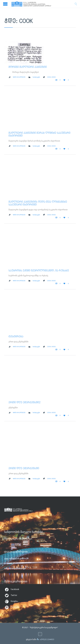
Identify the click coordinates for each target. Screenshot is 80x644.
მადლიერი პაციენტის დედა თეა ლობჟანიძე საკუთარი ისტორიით (38, 203)
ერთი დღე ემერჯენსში (24, 468)
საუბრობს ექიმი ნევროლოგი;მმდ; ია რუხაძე (39, 271)
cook (49, 77)
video (54, 77)
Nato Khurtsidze (19, 77)
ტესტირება (16, 337)
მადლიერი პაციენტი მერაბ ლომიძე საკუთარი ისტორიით (39, 134)
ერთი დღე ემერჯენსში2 (25, 403)
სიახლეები (36, 77)
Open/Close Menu (6, 4)
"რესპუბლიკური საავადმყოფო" (44, 627)
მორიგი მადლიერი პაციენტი (28, 67)
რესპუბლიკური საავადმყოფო (18, 539)
